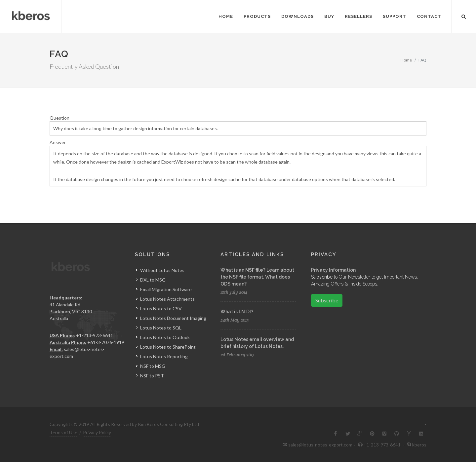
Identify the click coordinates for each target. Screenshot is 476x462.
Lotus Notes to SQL (161, 328)
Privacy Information (333, 270)
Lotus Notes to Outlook (165, 337)
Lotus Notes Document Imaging (173, 318)
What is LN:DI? (237, 312)
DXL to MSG (153, 280)
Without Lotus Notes (162, 270)
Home (406, 60)
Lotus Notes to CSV (161, 308)
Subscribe (327, 300)
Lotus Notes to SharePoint (168, 347)
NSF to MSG (153, 366)
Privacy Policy (97, 432)
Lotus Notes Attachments (167, 299)
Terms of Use (63, 432)
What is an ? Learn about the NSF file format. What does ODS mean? (257, 277)
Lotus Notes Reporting (164, 356)
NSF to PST (152, 376)
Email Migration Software (166, 289)
